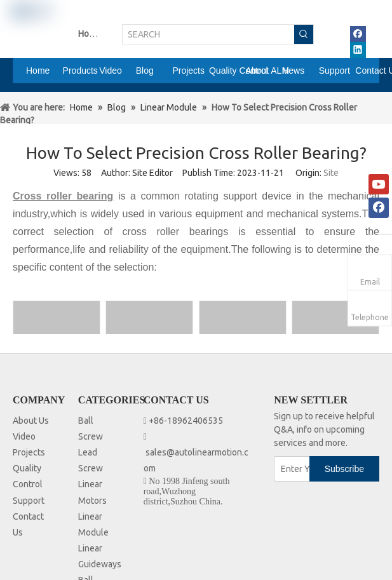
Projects (29, 452)
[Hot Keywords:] (304, 34)
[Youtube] (379, 184)
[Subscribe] (344, 469)
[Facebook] (379, 208)
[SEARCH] (208, 34)
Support (29, 501)
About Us (31, 421)
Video (24, 436)
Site (331, 173)
